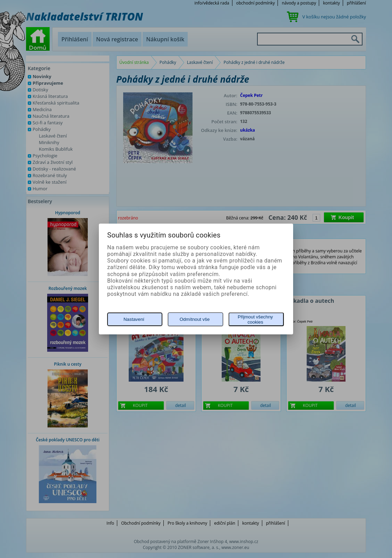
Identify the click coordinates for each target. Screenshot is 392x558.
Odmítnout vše (195, 319)
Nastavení (134, 319)
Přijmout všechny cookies (255, 319)
